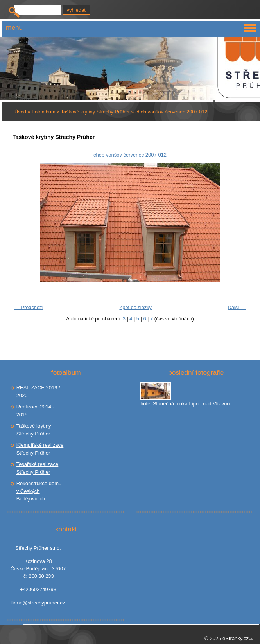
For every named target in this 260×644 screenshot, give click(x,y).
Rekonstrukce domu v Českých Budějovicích (39, 491)
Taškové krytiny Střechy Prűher (95, 112)
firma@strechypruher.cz (38, 603)
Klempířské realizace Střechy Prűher (40, 449)
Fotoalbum (43, 112)
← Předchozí (29, 307)
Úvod (20, 112)
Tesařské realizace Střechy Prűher (38, 468)
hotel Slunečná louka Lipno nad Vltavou (185, 404)
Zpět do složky (135, 307)
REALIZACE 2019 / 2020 (38, 391)
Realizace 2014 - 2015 (36, 411)
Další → (237, 307)
